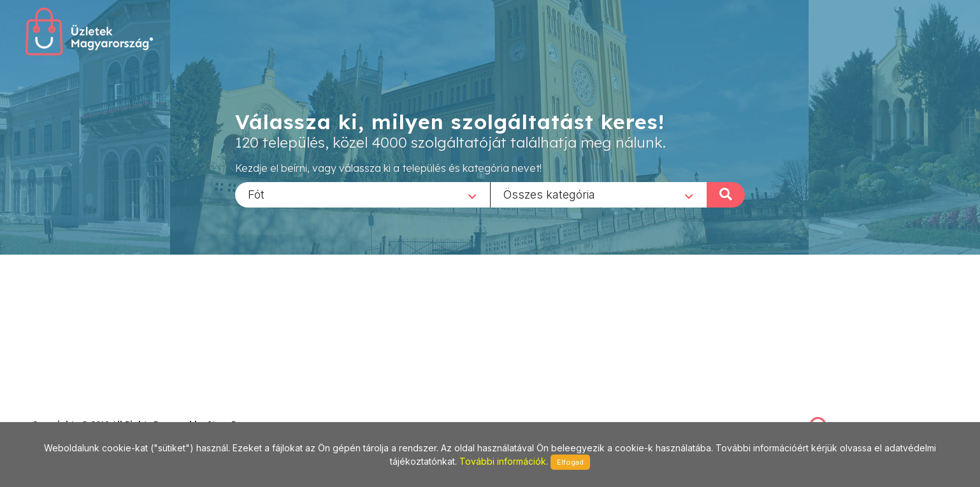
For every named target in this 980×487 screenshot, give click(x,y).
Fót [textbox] (256, 194)
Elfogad (570, 462)
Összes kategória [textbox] (549, 194)
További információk (503, 461)
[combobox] (363, 194)
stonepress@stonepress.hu (83, 410)
